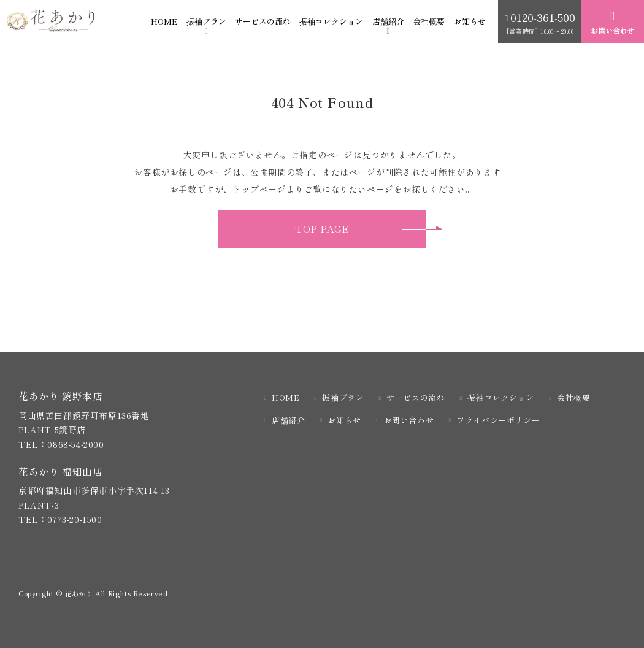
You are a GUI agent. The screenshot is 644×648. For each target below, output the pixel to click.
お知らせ (470, 21)
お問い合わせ (409, 420)
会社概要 (429, 21)
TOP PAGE (322, 229)
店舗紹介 (388, 21)
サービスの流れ (263, 21)
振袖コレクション (331, 21)
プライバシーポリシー (498, 420)
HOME (164, 21)
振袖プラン (206, 21)
